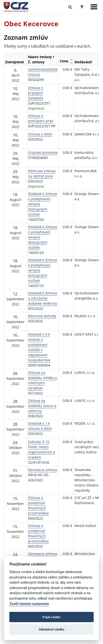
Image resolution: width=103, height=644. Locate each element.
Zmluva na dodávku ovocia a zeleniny (42, 406)
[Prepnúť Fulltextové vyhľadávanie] (70, 7)
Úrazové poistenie (43, 152)
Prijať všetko (52, 617)
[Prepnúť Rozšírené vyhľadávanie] (82, 7)
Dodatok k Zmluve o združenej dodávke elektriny (43, 298)
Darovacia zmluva (43, 470)
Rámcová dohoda (42, 316)
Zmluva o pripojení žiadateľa (36, 93)
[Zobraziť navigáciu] (94, 7)
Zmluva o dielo (40, 134)
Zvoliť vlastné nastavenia (29, 604)
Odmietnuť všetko (51, 629)
